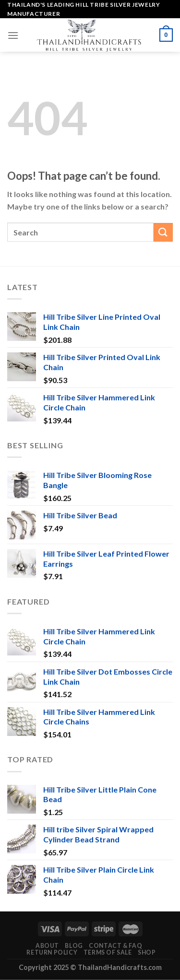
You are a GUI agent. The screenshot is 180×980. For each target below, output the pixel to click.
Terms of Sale (108, 952)
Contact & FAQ (115, 946)
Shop (147, 952)
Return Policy (52, 952)
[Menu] (13, 35)
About (47, 946)
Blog (74, 946)
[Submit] (163, 232)
